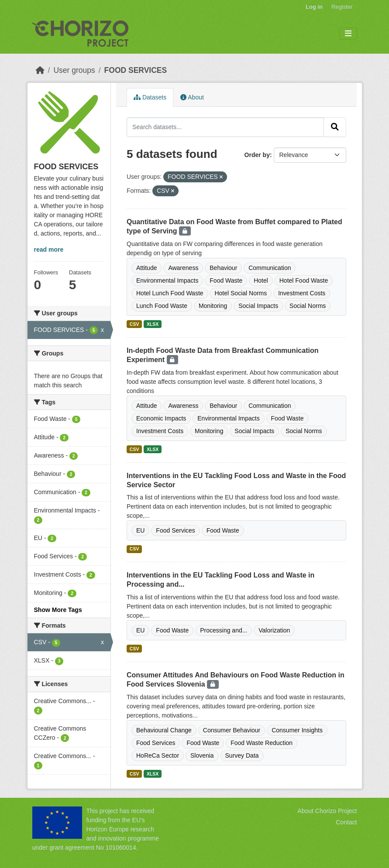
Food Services (175, 530)
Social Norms (308, 306)
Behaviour (223, 268)
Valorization (274, 630)
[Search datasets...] (225, 127)
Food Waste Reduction (262, 743)
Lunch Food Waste (162, 306)
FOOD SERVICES (136, 70)
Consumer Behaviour (232, 730)
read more (49, 249)
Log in (314, 7)
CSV (134, 324)
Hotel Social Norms (241, 293)
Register (342, 7)
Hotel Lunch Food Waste (170, 293)
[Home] (40, 70)
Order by (257, 155)
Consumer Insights (297, 730)
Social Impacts (258, 306)
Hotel (261, 280)
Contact (346, 822)
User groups (74, 70)
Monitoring (213, 306)
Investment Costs (302, 293)
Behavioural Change (164, 730)
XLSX (153, 324)
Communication (270, 268)
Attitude (146, 268)
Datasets (150, 97)
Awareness (183, 268)
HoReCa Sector (158, 755)
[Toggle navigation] (348, 34)
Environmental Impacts (167, 280)
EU (140, 530)
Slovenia (202, 755)
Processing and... (224, 630)
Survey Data (242, 755)
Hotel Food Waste (304, 280)
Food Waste (226, 280)
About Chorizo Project (327, 811)
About (192, 97)
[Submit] (335, 127)
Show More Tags (58, 610)
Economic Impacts (161, 418)
